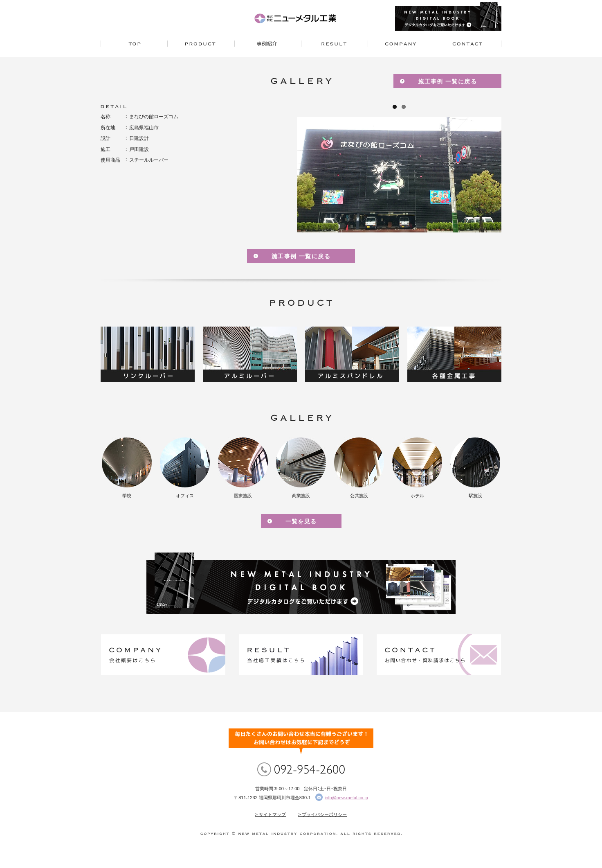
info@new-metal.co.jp (346, 798)
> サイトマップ (271, 814)
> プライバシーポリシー (322, 814)
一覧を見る (301, 521)
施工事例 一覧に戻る (447, 81)
